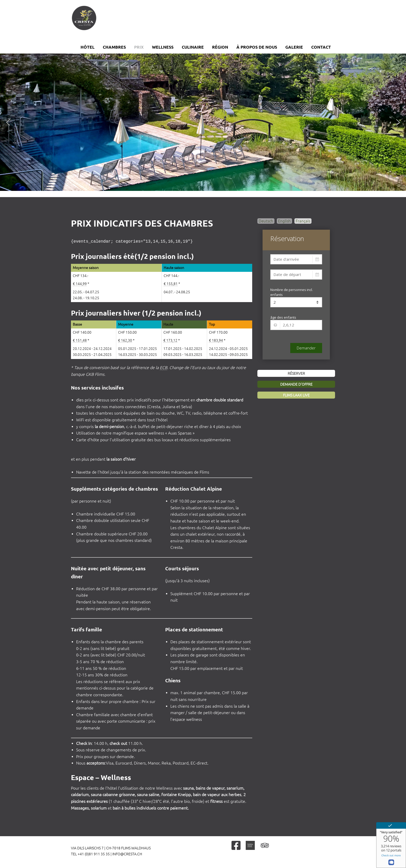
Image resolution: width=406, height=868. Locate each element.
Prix (139, 47)
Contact (321, 47)
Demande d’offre (296, 384)
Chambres (114, 47)
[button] (8, 122)
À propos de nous (257, 47)
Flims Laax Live (296, 395)
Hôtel (88, 47)
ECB (164, 367)
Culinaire (193, 47)
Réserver (296, 373)
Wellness (163, 47)
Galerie (294, 47)
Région (220, 47)
